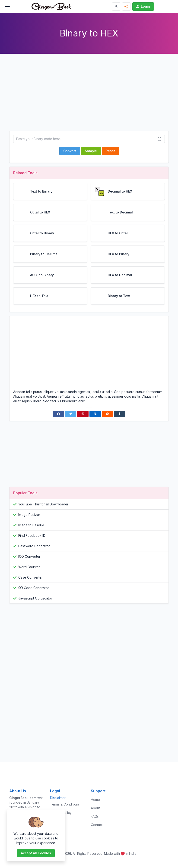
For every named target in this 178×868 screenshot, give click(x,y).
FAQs (95, 816)
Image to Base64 (31, 525)
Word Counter (29, 567)
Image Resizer (29, 515)
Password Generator (34, 546)
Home (95, 800)
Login (143, 6)
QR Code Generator (34, 588)
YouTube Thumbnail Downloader (43, 504)
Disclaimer (58, 798)
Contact (97, 825)
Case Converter (30, 577)
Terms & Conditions (65, 804)
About (95, 808)
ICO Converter (29, 556)
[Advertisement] (89, 96)
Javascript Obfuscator (35, 598)
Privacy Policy (61, 813)
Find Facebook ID (32, 536)
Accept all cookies (36, 853)
